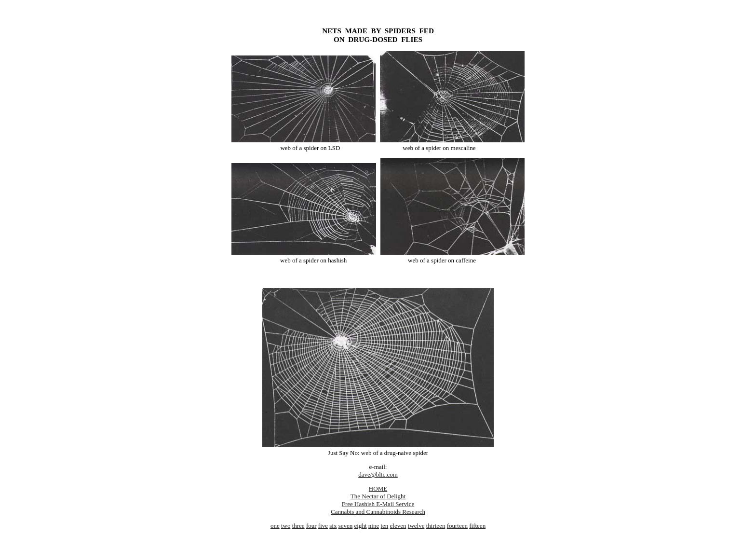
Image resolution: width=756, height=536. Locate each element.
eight (361, 526)
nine (374, 526)
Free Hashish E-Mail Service (378, 504)
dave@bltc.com (378, 474)
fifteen (477, 526)
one (275, 526)
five (323, 526)
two (286, 526)
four (311, 526)
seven (346, 526)
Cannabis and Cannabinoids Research (378, 512)
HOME (378, 488)
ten (384, 526)
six (333, 526)
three (298, 526)
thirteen (436, 526)
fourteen (457, 526)
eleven (398, 526)
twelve (416, 526)
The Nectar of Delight (378, 496)
